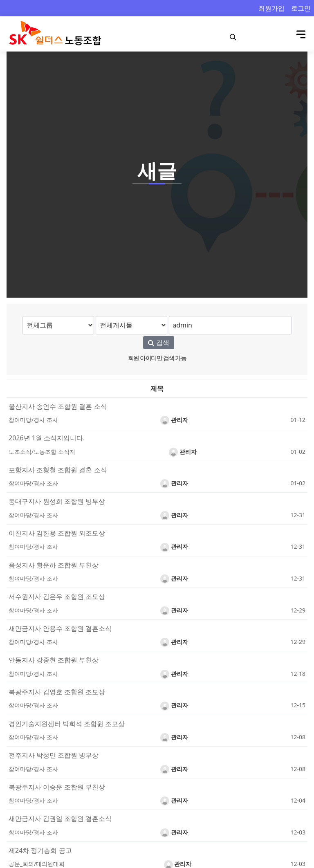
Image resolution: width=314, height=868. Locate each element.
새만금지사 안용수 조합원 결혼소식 (60, 628)
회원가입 (271, 8)
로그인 (301, 8)
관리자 (174, 420)
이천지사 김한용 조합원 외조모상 (57, 533)
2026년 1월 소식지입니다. (47, 438)
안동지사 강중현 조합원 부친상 (54, 660)
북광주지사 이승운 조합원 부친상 (57, 787)
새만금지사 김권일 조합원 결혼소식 (60, 819)
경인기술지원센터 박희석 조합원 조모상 (67, 724)
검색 (158, 343)
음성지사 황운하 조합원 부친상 (54, 565)
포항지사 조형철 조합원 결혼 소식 (58, 470)
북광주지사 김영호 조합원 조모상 (57, 692)
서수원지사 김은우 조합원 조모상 (57, 597)
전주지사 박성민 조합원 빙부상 (54, 755)
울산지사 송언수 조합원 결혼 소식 (58, 406)
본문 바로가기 (0, 0)
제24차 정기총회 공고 (40, 850)
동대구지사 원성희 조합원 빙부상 (57, 501)
